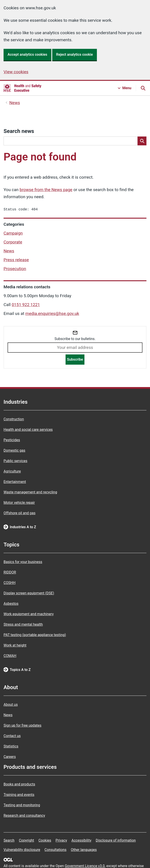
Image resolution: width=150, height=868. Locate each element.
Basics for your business (23, 562)
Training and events (19, 795)
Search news (19, 131)
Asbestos (11, 604)
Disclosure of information (116, 840)
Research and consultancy (24, 816)
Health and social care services (28, 430)
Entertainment (15, 482)
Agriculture (12, 471)
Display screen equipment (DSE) (29, 593)
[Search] (142, 141)
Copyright (26, 840)
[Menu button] (125, 88)
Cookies (45, 840)
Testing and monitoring (22, 805)
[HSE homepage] (22, 88)
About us (11, 705)
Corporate (13, 243)
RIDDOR (10, 572)
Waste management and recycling (30, 492)
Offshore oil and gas (19, 513)
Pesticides (12, 440)
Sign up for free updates (22, 725)
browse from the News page (46, 190)
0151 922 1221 (26, 305)
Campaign (13, 234)
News (15, 103)
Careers (10, 757)
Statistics (11, 746)
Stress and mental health (23, 624)
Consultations (55, 850)
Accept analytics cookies (27, 54)
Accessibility (81, 840)
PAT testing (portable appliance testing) (35, 635)
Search (9, 840)
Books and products (19, 784)
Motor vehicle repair (19, 503)
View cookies (16, 72)
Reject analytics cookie (75, 54)
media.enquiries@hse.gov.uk (52, 314)
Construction (14, 419)
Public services (15, 461)
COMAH (10, 656)
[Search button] (143, 88)
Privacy (61, 840)
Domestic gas (14, 450)
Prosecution (15, 270)
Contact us (12, 736)
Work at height (15, 645)
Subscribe (75, 360)
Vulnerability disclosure (22, 850)
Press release (16, 261)
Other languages (84, 850)
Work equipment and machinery (29, 614)
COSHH (10, 583)
